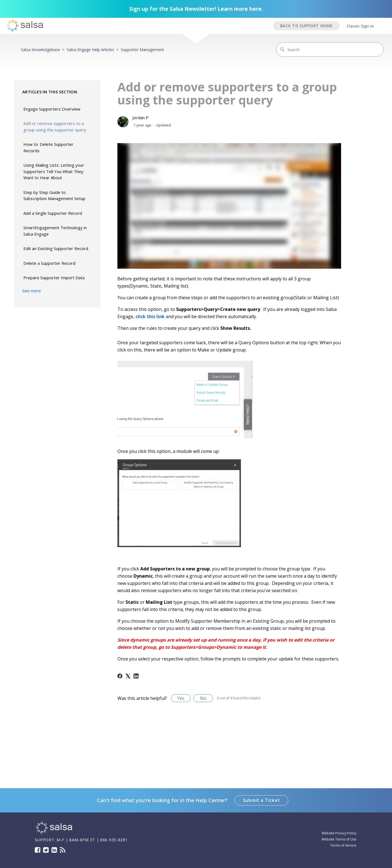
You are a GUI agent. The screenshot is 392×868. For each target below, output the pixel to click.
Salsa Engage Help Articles (90, 50)
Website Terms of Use (339, 839)
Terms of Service (343, 845)
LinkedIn (54, 850)
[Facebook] (120, 676)
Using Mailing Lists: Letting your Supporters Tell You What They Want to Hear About (54, 171)
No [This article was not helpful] (203, 698)
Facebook (38, 850)
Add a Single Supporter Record (53, 213)
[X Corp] (128, 676)
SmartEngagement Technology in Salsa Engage (55, 231)
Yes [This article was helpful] (181, 698)
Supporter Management (142, 50)
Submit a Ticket (262, 800)
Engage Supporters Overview (52, 109)
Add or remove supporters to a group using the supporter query (55, 127)
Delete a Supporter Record (49, 263)
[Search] (330, 49)
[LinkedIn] (136, 676)
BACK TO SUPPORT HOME (306, 26)
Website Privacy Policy (339, 833)
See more (32, 291)
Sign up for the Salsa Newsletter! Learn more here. (196, 9)
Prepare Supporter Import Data (54, 278)
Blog (63, 850)
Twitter (46, 850)
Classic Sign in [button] (360, 26)
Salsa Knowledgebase (40, 50)
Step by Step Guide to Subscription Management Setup (54, 195)
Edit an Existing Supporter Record (56, 248)
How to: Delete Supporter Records (48, 147)
